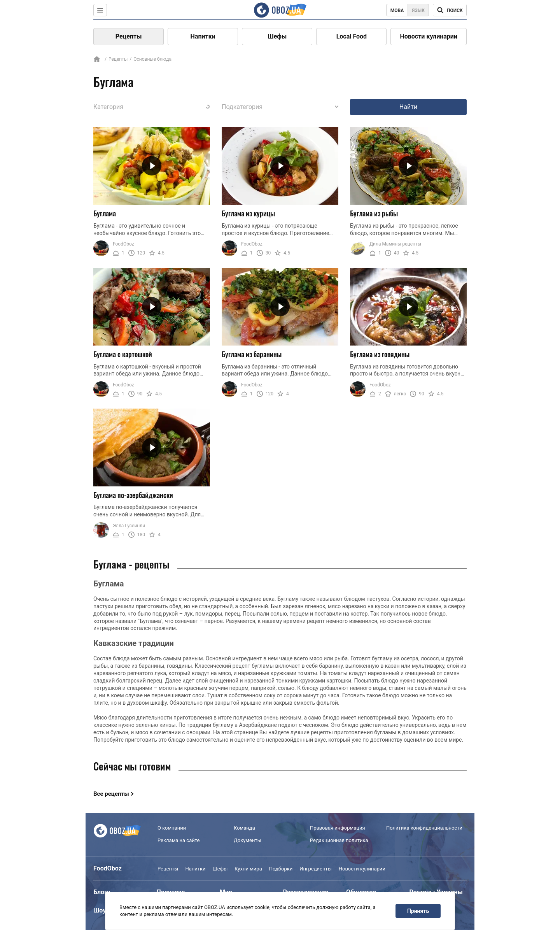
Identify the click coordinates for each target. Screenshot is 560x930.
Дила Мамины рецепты (395, 244)
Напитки (203, 36)
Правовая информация (338, 828)
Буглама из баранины (252, 354)
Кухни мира (248, 869)
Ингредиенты (316, 869)
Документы (248, 840)
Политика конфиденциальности (424, 828)
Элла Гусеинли (129, 526)
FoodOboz (123, 244)
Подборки (281, 869)
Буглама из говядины (380, 354)
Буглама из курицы (248, 213)
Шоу (100, 910)
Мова (397, 11)
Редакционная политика (339, 840)
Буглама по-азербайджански (133, 495)
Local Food (352, 36)
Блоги (102, 892)
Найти (408, 107)
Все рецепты (111, 794)
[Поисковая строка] (450, 10)
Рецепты (129, 36)
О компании (172, 828)
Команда (244, 828)
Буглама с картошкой (123, 354)
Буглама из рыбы (374, 213)
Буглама (105, 213)
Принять (418, 911)
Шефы (277, 36)
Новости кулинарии (429, 36)
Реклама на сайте (178, 840)
